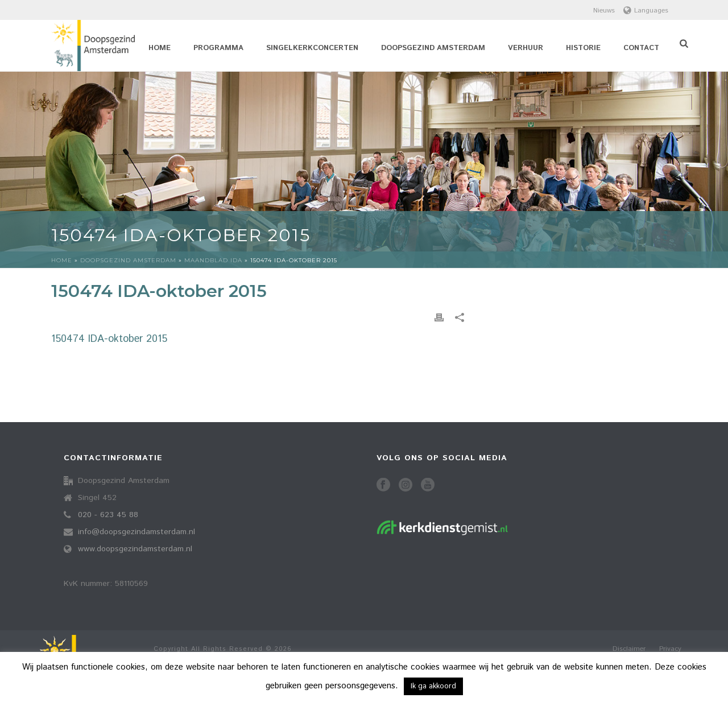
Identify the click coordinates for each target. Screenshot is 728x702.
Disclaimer (629, 649)
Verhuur (526, 48)
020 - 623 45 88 (108, 515)
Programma (218, 48)
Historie (583, 48)
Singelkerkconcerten (312, 48)
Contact (641, 48)
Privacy (670, 649)
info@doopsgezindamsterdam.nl (136, 532)
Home (160, 48)
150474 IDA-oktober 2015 (109, 339)
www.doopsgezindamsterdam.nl (135, 549)
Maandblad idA (213, 260)
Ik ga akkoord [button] (433, 686)
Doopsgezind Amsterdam (433, 48)
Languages (646, 11)
